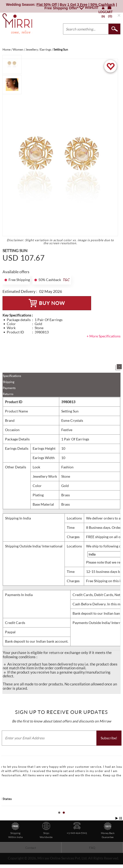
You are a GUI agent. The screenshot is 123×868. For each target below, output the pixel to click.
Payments (9, 388)
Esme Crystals (72, 420)
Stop (121, 818)
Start (117, 818)
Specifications (12, 376)
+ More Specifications (104, 336)
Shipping (9, 382)
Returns (8, 394)
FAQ (92, 848)
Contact (31, 848)
